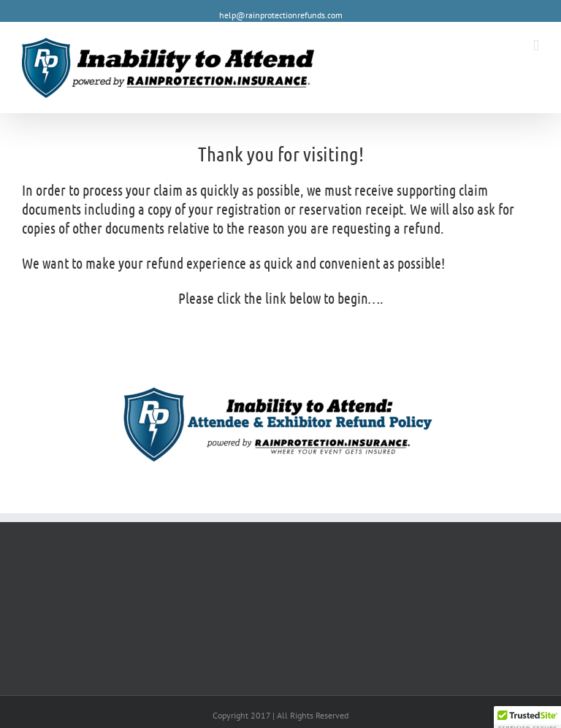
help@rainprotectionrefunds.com (281, 15)
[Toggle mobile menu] (536, 46)
